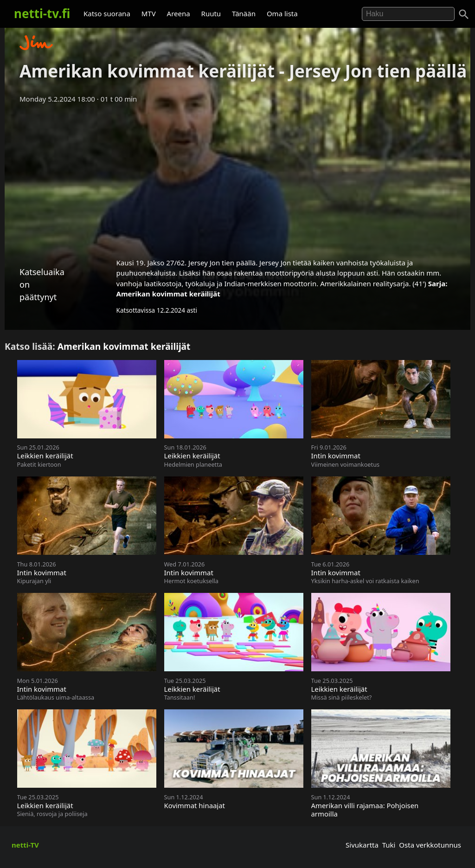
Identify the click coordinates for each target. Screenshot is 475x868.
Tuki (389, 845)
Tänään (244, 13)
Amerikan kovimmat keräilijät (168, 294)
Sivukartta (362, 845)
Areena (179, 13)
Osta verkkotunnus (430, 845)
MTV (149, 13)
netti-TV (25, 845)
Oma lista (282, 13)
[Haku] (464, 14)
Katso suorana (107, 13)
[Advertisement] (237, 178)
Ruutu (211, 13)
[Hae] (408, 14)
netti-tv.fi (42, 13)
